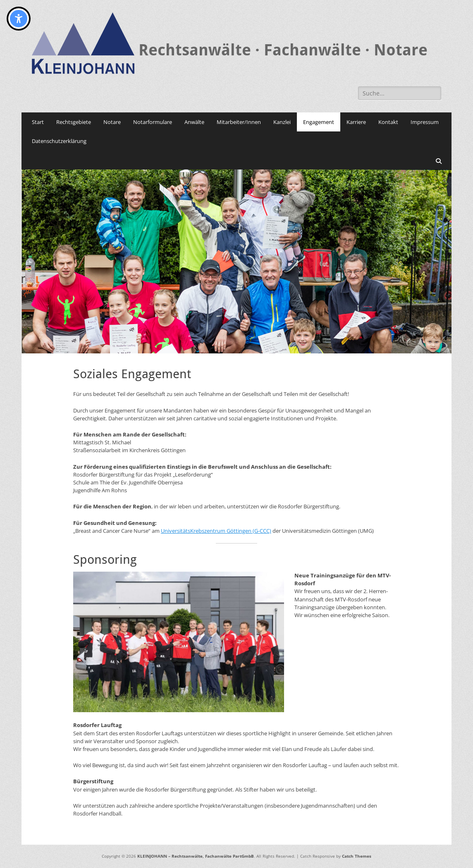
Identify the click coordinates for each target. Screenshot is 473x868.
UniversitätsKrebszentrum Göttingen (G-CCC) (216, 531)
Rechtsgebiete (74, 122)
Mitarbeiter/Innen (239, 122)
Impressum (425, 122)
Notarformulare (153, 122)
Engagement (319, 122)
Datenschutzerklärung (59, 141)
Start (38, 122)
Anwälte (194, 122)
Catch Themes (357, 856)
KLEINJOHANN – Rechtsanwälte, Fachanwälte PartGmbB (196, 856)
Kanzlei (282, 122)
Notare (112, 122)
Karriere (356, 122)
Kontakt (388, 122)
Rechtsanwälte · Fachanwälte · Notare (283, 50)
